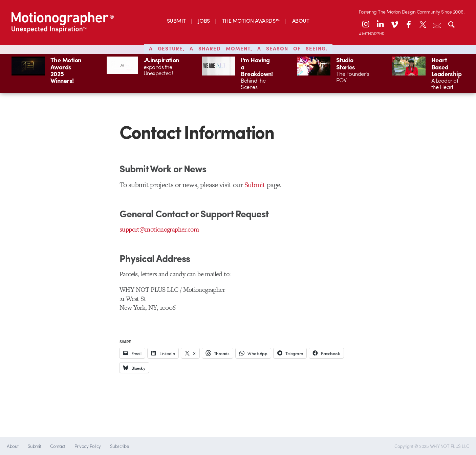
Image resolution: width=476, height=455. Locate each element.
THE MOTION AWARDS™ (251, 20)
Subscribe (119, 446)
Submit (255, 185)
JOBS (204, 20)
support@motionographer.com (159, 229)
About (13, 446)
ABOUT (301, 20)
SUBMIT (176, 20)
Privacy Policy (88, 446)
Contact (58, 446)
